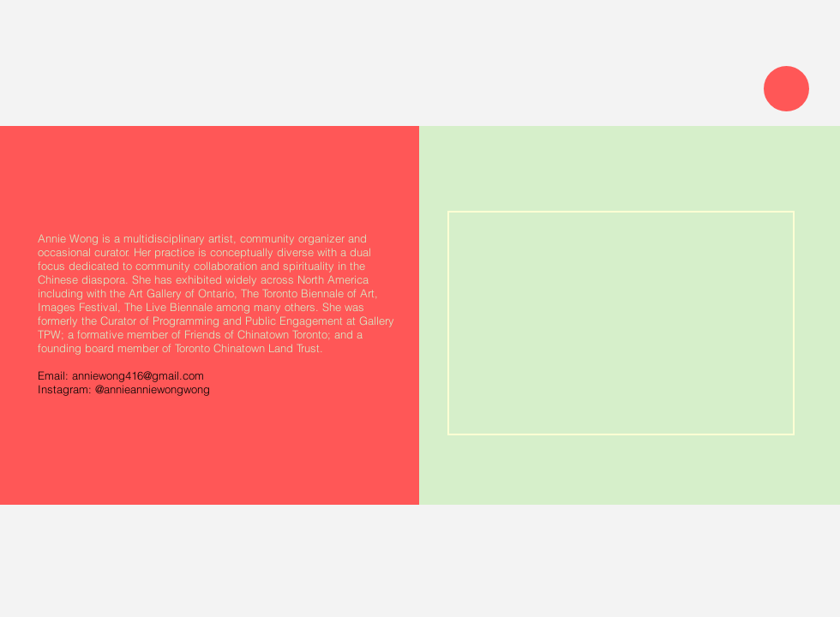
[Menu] (786, 89)
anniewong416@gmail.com (138, 375)
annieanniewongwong (157, 389)
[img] (621, 323)
